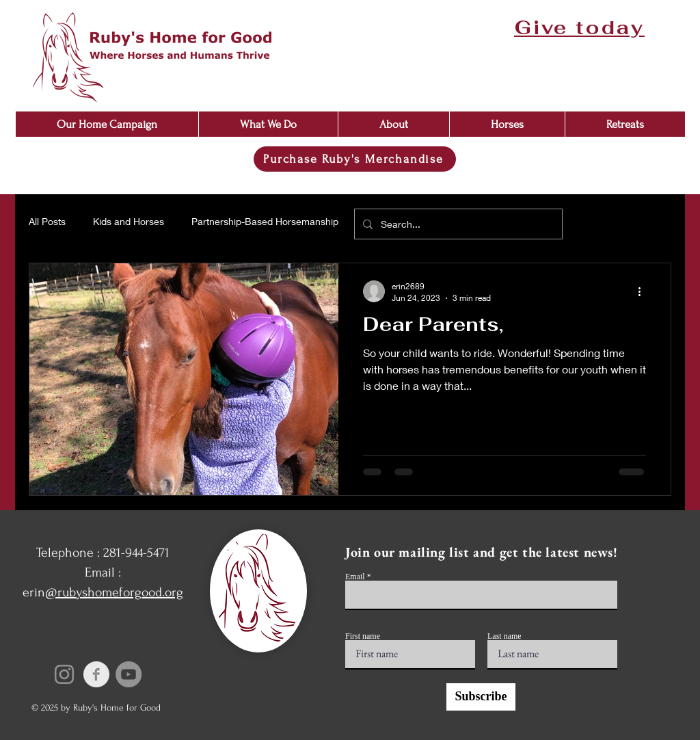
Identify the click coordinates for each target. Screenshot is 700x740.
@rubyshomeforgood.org (114, 592)
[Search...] (457, 224)
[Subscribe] (481, 697)
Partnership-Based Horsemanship (265, 221)
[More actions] (644, 291)
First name (363, 636)
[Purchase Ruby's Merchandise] (355, 159)
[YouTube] (129, 674)
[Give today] (581, 27)
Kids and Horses (129, 221)
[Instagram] (64, 674)
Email (355, 577)
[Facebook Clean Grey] (96, 674)
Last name (504, 636)
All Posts (47, 221)
